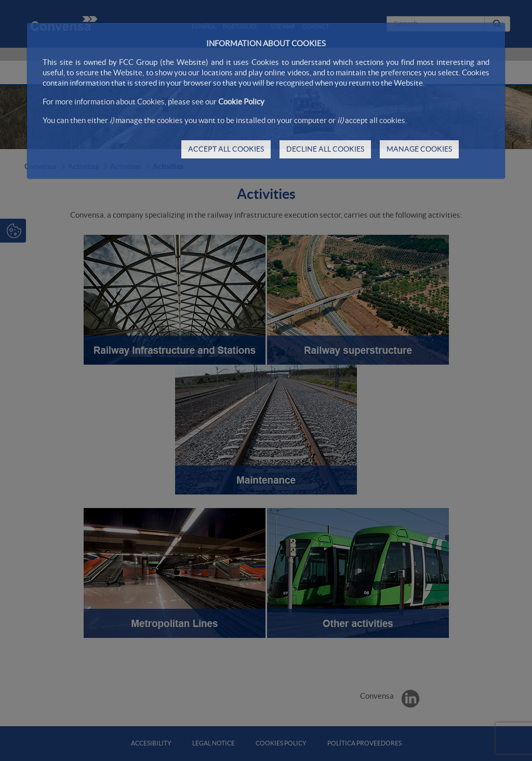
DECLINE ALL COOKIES (325, 149)
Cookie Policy (241, 102)
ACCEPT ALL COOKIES (226, 149)
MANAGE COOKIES (419, 149)
